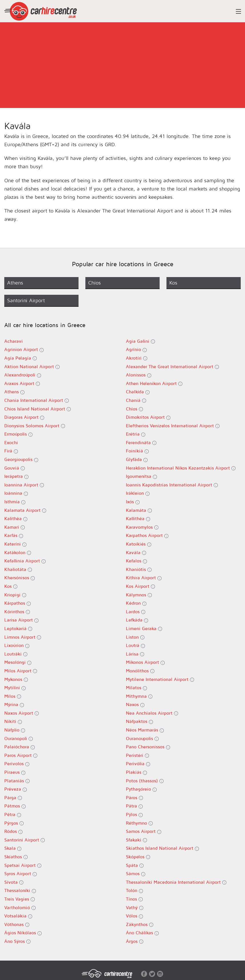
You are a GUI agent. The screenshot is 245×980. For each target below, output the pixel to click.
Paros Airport (21, 755)
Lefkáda (137, 620)
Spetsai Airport (23, 865)
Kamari (15, 527)
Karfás (14, 535)
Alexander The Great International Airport (172, 367)
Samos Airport (144, 831)
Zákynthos (140, 924)
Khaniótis (139, 569)
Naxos (135, 705)
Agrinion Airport (24, 349)
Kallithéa (138, 519)
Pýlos (134, 814)
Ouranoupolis (142, 738)
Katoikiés (139, 544)
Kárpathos (18, 603)
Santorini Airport (25, 840)
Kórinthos (17, 612)
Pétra (13, 814)
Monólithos (140, 671)
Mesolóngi (18, 662)
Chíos (134, 409)
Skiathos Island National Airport (162, 848)
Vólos (134, 916)
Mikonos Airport (145, 662)
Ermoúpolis (18, 434)
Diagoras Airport (24, 417)
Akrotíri (137, 358)
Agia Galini (140, 341)
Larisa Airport (21, 620)
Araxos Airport (22, 383)
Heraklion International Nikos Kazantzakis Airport (181, 468)
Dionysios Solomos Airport (35, 426)
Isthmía (15, 502)
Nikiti (13, 721)
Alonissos (139, 375)
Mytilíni (15, 688)
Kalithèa (16, 519)
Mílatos (136, 688)
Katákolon (18, 553)
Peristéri (137, 755)
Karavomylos (142, 527)
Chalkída (138, 392)
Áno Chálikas (142, 933)
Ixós (133, 502)
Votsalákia (18, 916)
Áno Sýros (17, 941)
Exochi (11, 442)
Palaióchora (20, 747)
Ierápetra (16, 476)
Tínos (134, 899)
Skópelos (138, 857)
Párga (13, 798)
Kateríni (15, 544)
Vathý (135, 908)
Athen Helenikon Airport (154, 383)
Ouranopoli (19, 738)
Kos (11, 586)
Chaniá (136, 400)
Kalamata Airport (25, 510)
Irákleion (138, 493)
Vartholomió (20, 908)
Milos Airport (21, 671)
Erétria (136, 434)
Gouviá (15, 468)
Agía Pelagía (21, 358)
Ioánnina (16, 493)
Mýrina (14, 705)
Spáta (135, 865)
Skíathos (16, 857)
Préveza (16, 789)
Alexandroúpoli (23, 375)
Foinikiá (137, 451)
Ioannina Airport (24, 485)
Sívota (14, 882)
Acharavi (14, 341)
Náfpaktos (139, 721)
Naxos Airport (22, 713)
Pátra (134, 806)
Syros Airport (21, 874)
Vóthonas (17, 924)
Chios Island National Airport (38, 409)
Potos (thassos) (145, 781)
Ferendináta (141, 443)
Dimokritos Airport (148, 417)
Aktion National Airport (32, 367)
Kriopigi (15, 595)
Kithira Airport (144, 578)
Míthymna (139, 696)
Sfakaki (136, 840)
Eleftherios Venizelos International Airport (173, 426)
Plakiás (136, 772)
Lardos (136, 612)
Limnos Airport (23, 637)
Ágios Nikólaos (23, 933)
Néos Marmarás (145, 730)
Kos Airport (140, 586)
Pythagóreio (141, 789)
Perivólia (138, 764)
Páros (134, 798)
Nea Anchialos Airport (152, 713)
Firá (11, 451)
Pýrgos (14, 823)
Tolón (134, 890)
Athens (14, 392)
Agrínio (136, 349)
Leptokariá (18, 629)
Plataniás (17, 781)
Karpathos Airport (147, 535)
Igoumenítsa (141, 476)
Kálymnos (139, 595)
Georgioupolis (21, 459)
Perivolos (17, 764)
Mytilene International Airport (160, 679)
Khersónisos (20, 578)
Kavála (136, 553)
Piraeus (15, 772)
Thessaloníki (20, 890)
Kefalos (136, 561)
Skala (13, 848)
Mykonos (16, 679)
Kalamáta (139, 510)
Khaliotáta (18, 569)
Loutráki (16, 654)
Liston (135, 637)
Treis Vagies (20, 899)
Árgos (135, 941)
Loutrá (135, 645)
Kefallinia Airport (25, 561)
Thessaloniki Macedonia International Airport (176, 882)
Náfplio (15, 730)
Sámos (136, 874)
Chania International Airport (37, 400)
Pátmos (15, 806)
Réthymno (139, 823)
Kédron (136, 603)
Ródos (13, 831)
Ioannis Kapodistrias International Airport (172, 485)
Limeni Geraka (144, 629)
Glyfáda (137, 459)
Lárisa (135, 654)
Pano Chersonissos (148, 747)
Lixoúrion (17, 645)
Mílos (13, 696)
